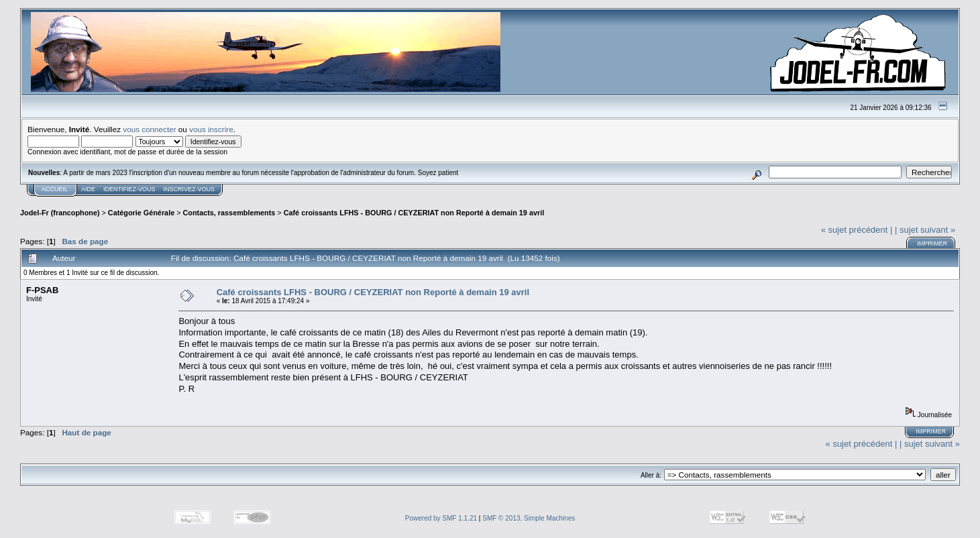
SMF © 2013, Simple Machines (529, 518)
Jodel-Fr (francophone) (60, 213)
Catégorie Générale (141, 213)
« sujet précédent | (857, 230)
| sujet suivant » (925, 230)
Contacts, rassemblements (229, 213)
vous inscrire (211, 129)
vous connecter (149, 129)
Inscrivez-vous (189, 189)
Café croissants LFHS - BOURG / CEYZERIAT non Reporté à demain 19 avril (414, 213)
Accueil (55, 189)
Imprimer (932, 244)
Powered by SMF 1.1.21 (441, 518)
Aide (88, 189)
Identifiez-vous (129, 189)
